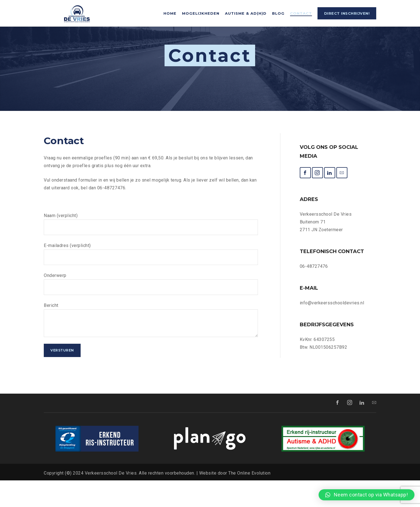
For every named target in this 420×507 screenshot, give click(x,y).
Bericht (151, 347)
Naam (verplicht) (151, 251)
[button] (367, 495)
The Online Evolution (249, 500)
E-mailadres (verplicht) (151, 281)
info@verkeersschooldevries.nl (332, 329)
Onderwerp (151, 310)
